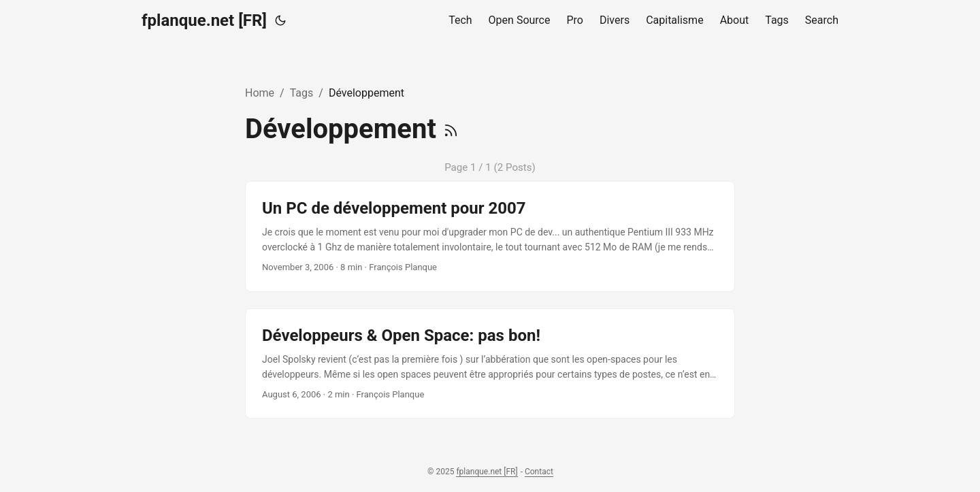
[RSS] (451, 129)
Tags (302, 93)
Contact (539, 472)
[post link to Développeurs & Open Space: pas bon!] (490, 364)
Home (260, 93)
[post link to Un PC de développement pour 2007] (490, 236)
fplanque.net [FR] (204, 20)
